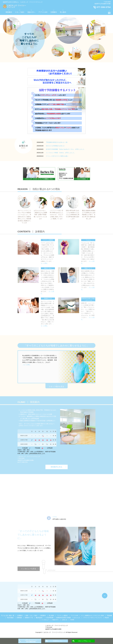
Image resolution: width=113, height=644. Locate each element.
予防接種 (109, 616)
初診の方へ (56, 620)
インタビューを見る (29, 569)
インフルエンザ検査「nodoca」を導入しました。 (61, 153)
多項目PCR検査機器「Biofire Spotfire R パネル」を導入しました (65, 149)
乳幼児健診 (10, 618)
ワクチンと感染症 (62, 616)
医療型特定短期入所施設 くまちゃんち (68, 618)
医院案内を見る (57, 467)
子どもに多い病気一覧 (8, 616)
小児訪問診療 (49, 618)
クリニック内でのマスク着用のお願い (57, 156)
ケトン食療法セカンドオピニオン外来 (92, 616)
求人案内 (51, 616)
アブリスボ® (74, 616)
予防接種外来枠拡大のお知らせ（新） (57, 142)
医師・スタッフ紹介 (32, 616)
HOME (72, 620)
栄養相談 (19, 618)
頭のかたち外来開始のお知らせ (55, 146)
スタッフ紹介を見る (57, 386)
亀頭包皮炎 (39, 618)
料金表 (107, 618)
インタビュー (45, 620)
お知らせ (65, 620)
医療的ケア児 (29, 618)
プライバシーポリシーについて (92, 618)
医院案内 (43, 616)
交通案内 (20, 616)
